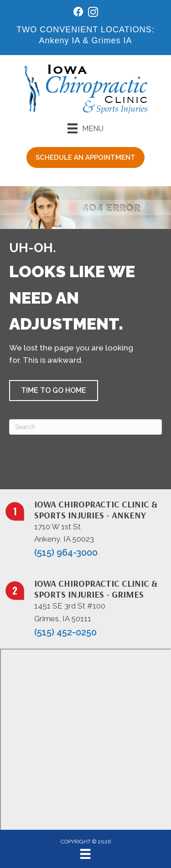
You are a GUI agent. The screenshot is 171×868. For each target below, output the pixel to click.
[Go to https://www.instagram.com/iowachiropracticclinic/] (93, 13)
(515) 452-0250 (65, 632)
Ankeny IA (59, 41)
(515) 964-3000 (66, 553)
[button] (54, 391)
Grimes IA (112, 41)
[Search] (85, 427)
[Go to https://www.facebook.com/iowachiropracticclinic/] (78, 13)
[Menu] (85, 128)
